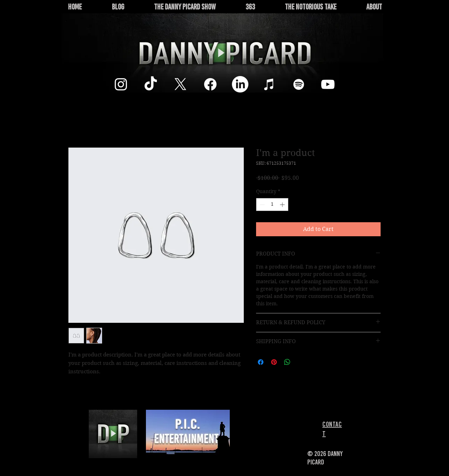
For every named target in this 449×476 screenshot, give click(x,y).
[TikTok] (151, 84)
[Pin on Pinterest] (274, 362)
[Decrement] (262, 205)
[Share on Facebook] (261, 362)
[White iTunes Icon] (269, 84)
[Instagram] (121, 84)
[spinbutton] (272, 205)
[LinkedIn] (240, 84)
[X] (180, 84)
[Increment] (283, 205)
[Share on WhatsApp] (287, 362)
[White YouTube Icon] (328, 84)
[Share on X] (301, 362)
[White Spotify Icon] (299, 84)
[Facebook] (210, 84)
